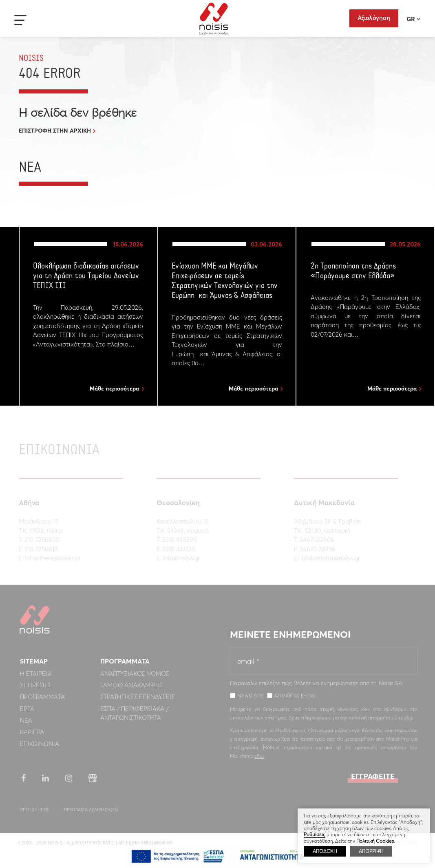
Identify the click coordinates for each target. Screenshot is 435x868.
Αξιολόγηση (374, 18)
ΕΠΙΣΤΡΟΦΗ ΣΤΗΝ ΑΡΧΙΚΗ (55, 131)
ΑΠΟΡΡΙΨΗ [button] (371, 851)
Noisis (214, 19)
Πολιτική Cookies (375, 841)
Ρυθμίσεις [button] (315, 834)
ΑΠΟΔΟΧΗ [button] (325, 851)
